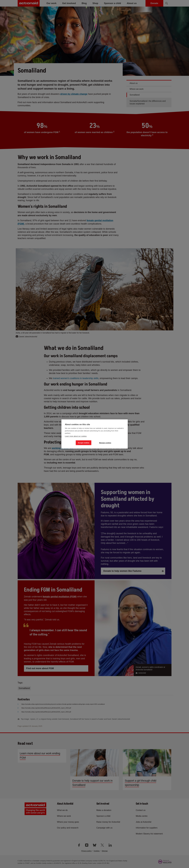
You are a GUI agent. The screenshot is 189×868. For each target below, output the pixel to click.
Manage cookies (105, 443)
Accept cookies (84, 443)
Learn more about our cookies (76, 436)
